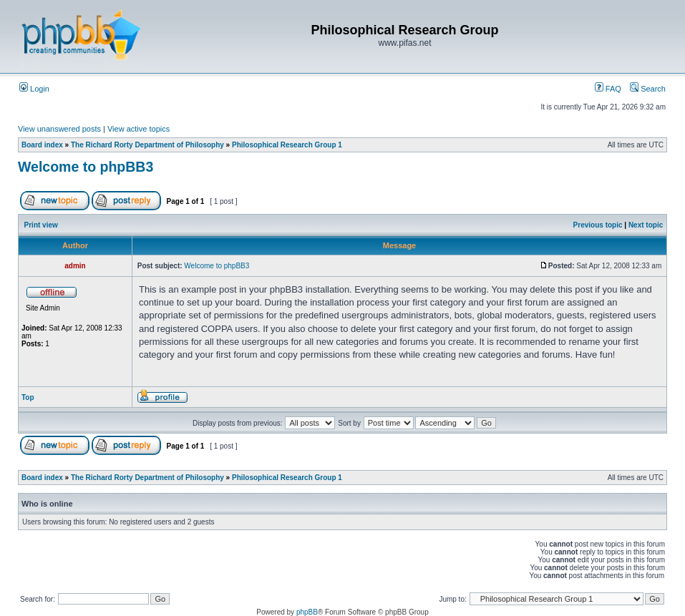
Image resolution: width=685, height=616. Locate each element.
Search (648, 89)
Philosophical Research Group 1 (287, 145)
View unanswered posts (59, 129)
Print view (41, 225)
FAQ (608, 89)
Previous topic (598, 225)
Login (34, 89)
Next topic (646, 225)
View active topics (139, 129)
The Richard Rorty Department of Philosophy (147, 145)
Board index (42, 145)
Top (28, 397)
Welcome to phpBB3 (86, 167)
